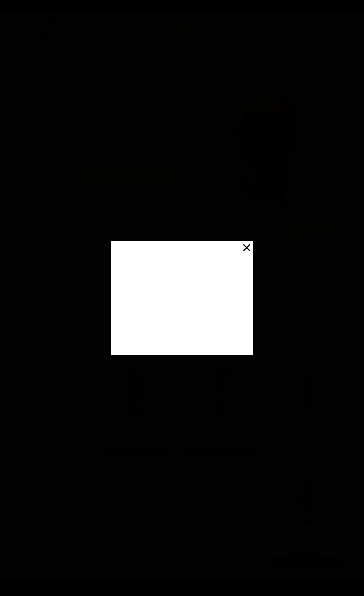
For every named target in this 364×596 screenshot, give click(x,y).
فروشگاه (336, 48)
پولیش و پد (185, 48)
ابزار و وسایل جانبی (102, 48)
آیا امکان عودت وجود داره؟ (208, 543)
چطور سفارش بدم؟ (214, 500)
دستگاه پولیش (147, 48)
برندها (64, 48)
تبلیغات (142, 534)
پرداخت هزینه (218, 517)
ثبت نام (254, 6)
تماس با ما (140, 509)
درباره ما (142, 500)
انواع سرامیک (222, 48)
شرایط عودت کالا (136, 543)
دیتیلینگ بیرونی (303, 48)
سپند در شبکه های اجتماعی (127, 526)
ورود (267, 6)
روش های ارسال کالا (133, 517)
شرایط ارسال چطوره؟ (213, 509)
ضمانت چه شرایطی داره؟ (210, 534)
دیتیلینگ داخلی (262, 48)
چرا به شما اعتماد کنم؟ (211, 526)
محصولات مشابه (322, 343)
